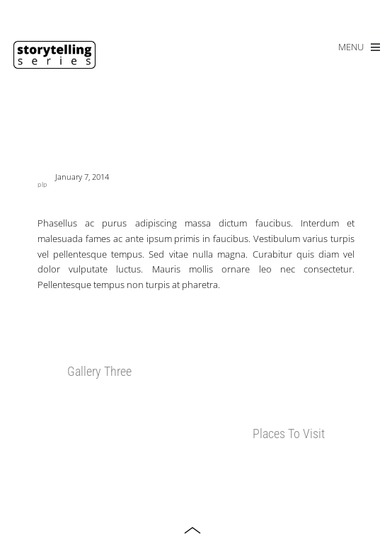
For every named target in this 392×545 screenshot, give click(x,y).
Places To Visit (289, 434)
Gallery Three (99, 371)
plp (42, 184)
